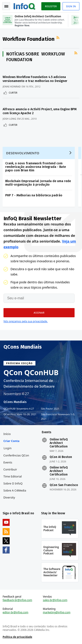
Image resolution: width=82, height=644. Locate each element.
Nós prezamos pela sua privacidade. (26, 321)
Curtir (13, 93)
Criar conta (11, 441)
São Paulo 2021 (50, 409)
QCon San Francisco (64, 485)
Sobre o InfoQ (13, 483)
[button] (39, 313)
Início (7, 434)
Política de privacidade (17, 637)
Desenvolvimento (23, 153)
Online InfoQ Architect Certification (59, 443)
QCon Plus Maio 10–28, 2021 (20, 414)
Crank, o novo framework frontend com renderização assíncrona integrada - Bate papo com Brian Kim (36, 167)
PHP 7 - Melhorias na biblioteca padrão (34, 195)
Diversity (9, 497)
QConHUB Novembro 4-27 (19, 409)
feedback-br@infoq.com (17, 600)
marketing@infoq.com (57, 612)
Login (8, 448)
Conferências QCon (16, 455)
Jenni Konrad (12, 86)
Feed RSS (58, 38)
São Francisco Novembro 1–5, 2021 (58, 416)
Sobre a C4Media (15, 490)
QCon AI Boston (61, 457)
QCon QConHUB (31, 373)
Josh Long (9, 119)
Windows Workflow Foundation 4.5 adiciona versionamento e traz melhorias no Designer (35, 79)
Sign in (71, 6)
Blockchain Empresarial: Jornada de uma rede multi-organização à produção (38, 183)
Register (51, 6)
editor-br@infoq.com (16, 612)
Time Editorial (13, 476)
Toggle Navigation (6, 6)
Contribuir (10, 469)
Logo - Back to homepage (24, 6)
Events (8, 462)
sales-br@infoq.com (55, 600)
